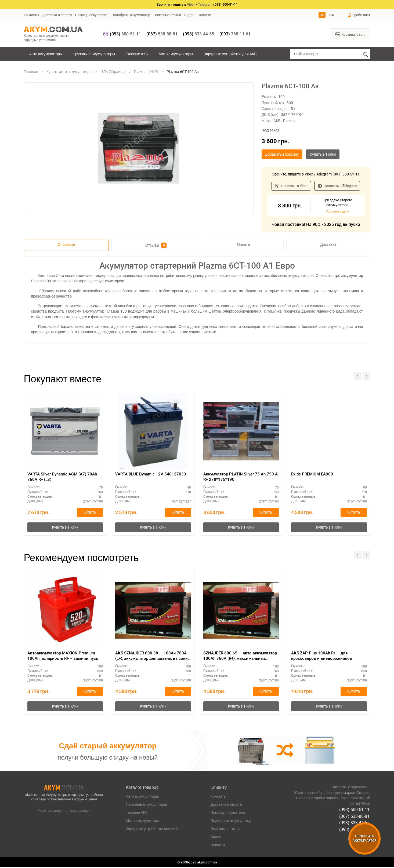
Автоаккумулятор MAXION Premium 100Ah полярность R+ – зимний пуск (64, 656)
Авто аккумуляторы (46, 54)
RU (322, 15)
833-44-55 (198, 34)
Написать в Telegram (337, 186)
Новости (204, 15)
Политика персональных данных (64, 811)
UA (332, 15)
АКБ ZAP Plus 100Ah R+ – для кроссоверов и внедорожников (323, 656)
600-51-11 (125, 34)
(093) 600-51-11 (355, 810)
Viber (191, 4)
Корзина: (350, 34)
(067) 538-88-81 (355, 816)
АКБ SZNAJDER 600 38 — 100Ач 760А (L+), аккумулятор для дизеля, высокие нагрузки (152, 657)
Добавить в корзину (282, 154)
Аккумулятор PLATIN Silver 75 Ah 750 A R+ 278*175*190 (237, 477)
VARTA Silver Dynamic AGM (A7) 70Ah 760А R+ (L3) (65, 477)
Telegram (205, 4)
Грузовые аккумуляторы (94, 54)
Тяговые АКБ (137, 54)
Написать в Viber (291, 186)
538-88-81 (162, 34)
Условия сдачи (337, 211)
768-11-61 (235, 34)
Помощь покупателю (92, 15)
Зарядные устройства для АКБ (230, 54)
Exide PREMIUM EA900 (313, 474)
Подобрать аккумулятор (131, 15)
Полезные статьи (167, 15)
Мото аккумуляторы (176, 54)
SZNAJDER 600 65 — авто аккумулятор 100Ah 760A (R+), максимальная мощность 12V (234, 657)
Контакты (31, 15)
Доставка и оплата (57, 15)
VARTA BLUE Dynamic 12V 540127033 (152, 474)
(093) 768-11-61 (355, 829)
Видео (189, 15)
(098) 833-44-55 (355, 822)
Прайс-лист (359, 15)
